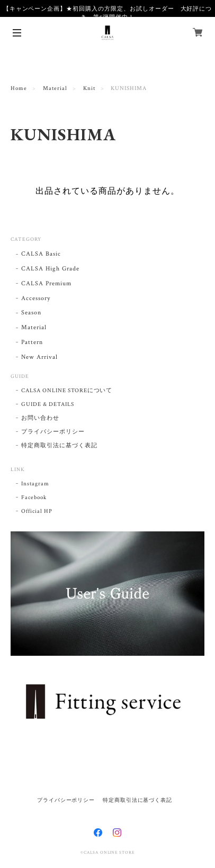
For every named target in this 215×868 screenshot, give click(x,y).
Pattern (32, 342)
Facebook (34, 498)
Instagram (35, 484)
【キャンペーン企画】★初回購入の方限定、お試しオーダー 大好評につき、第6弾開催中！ (108, 13)
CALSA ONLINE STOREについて (67, 391)
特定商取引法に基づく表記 (59, 446)
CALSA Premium (46, 283)
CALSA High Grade (50, 269)
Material (55, 88)
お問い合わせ (40, 418)
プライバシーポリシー (53, 432)
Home (19, 88)
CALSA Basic (41, 254)
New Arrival (39, 357)
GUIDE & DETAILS (47, 404)
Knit (89, 88)
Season (31, 313)
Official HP (37, 511)
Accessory (36, 298)
